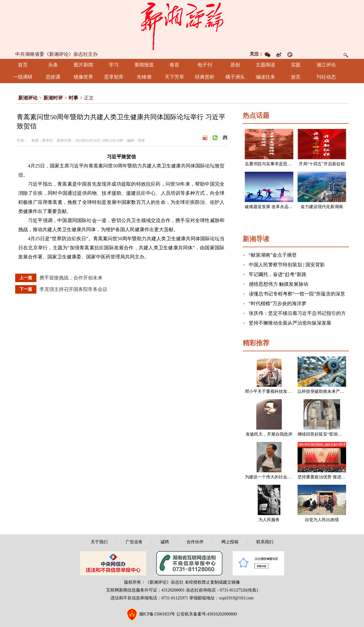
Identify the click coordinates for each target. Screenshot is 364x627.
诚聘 (165, 542)
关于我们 (99, 542)
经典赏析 (205, 77)
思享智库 (114, 77)
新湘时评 (53, 98)
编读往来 (265, 77)
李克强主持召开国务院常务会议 (73, 289)
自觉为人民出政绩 (322, 520)
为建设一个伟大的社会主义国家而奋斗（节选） (289, 477)
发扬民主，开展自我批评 (269, 434)
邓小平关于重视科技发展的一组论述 (279, 391)
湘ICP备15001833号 (157, 614)
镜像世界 (83, 77)
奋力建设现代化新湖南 (322, 207)
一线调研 (23, 77)
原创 (235, 65)
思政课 (53, 77)
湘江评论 (326, 65)
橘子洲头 (235, 77)
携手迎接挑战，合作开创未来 (71, 278)
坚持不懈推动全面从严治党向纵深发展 (290, 323)
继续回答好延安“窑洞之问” (323, 434)
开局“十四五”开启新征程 (322, 164)
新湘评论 (28, 98)
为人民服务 (269, 520)
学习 (114, 65)
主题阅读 (265, 65)
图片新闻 (83, 65)
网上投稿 (230, 542)
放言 (296, 77)
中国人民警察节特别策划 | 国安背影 (287, 265)
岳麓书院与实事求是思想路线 (272, 164)
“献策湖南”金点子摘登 (273, 255)
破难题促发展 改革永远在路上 (273, 207)
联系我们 (265, 542)
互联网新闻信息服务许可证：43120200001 (145, 590)
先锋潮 (144, 77)
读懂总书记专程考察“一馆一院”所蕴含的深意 (297, 294)
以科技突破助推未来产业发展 (325, 391)
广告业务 (134, 542)
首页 (23, 65)
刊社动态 (326, 77)
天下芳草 (174, 77)
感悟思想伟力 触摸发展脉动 (278, 284)
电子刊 (205, 65)
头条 (53, 65)
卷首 (174, 65)
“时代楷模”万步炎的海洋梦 (278, 303)
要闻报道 (144, 65)
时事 (73, 98)
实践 (296, 65)
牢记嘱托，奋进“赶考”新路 (278, 274)
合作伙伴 (195, 542)
